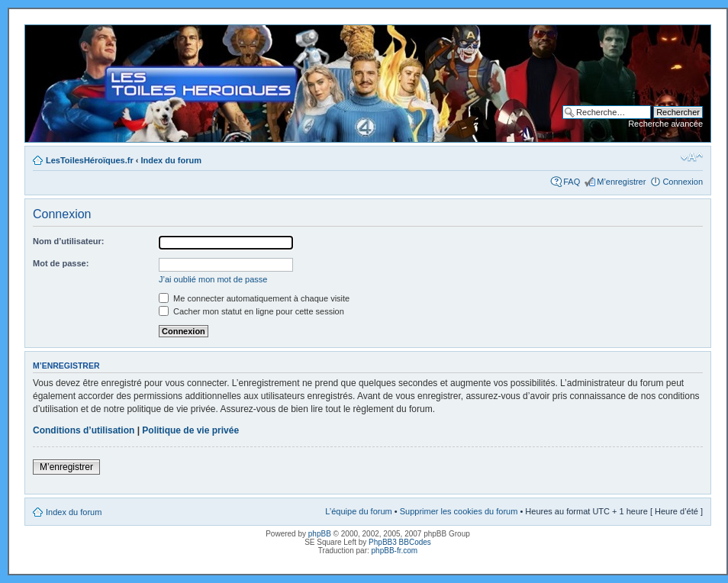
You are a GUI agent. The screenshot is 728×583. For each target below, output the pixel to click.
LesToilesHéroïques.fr (90, 160)
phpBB (320, 534)
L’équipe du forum (358, 511)
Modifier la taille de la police (692, 157)
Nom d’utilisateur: (69, 241)
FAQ (572, 182)
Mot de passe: (61, 263)
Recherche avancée (665, 124)
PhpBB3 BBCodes (400, 542)
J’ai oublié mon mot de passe (213, 279)
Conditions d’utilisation (84, 430)
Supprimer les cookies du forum (459, 511)
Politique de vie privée (190, 430)
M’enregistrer (621, 182)
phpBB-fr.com (395, 551)
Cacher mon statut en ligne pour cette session (251, 311)
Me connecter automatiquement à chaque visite (254, 298)
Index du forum (171, 160)
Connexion (683, 182)
